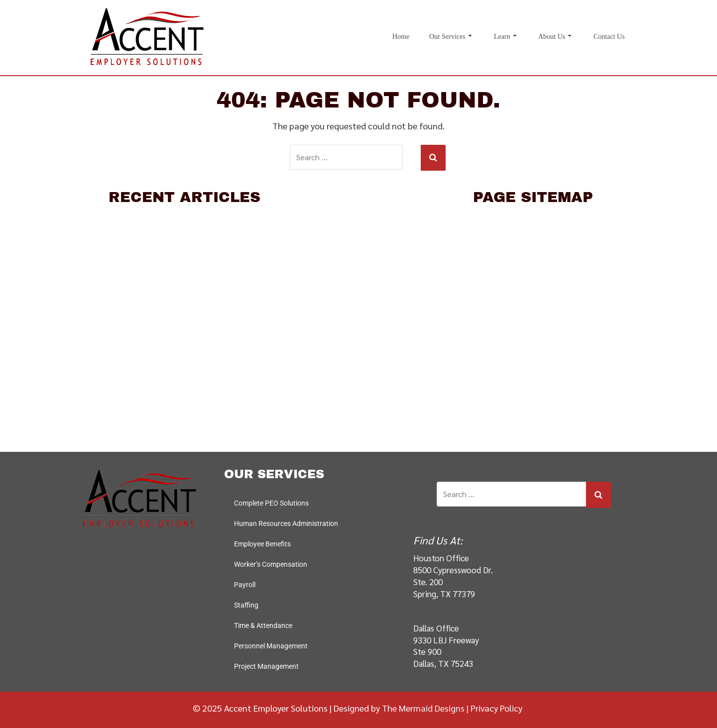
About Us (555, 37)
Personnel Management (533, 429)
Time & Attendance (533, 406)
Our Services (451, 37)
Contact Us (609, 37)
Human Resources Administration (533, 291)
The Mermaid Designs (423, 707)
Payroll (533, 360)
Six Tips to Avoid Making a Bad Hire (184, 245)
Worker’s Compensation (271, 563)
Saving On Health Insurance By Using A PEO (184, 291)
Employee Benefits (533, 314)
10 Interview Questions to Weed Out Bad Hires (184, 222)
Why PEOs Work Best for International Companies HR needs (184, 268)
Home (401, 37)
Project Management (266, 665)
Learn (505, 37)
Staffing (533, 383)
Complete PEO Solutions (533, 268)
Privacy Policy (496, 707)
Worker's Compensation (533, 337)
